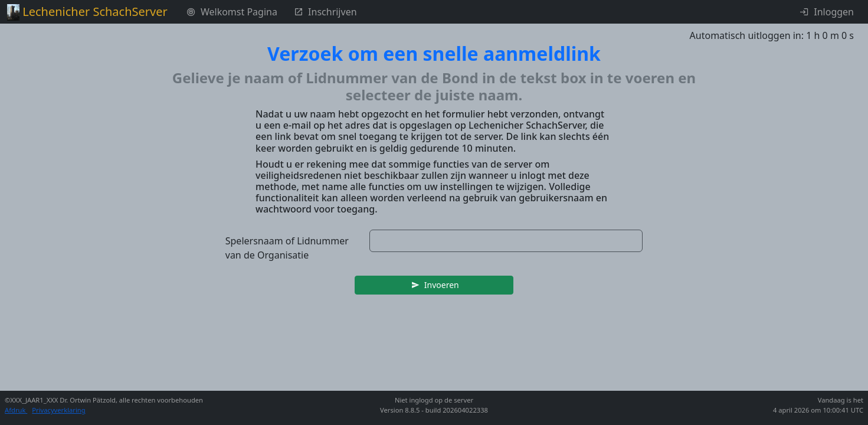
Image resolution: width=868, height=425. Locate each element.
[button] (434, 285)
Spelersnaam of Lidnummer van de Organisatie (287, 248)
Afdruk (16, 410)
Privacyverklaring (58, 410)
